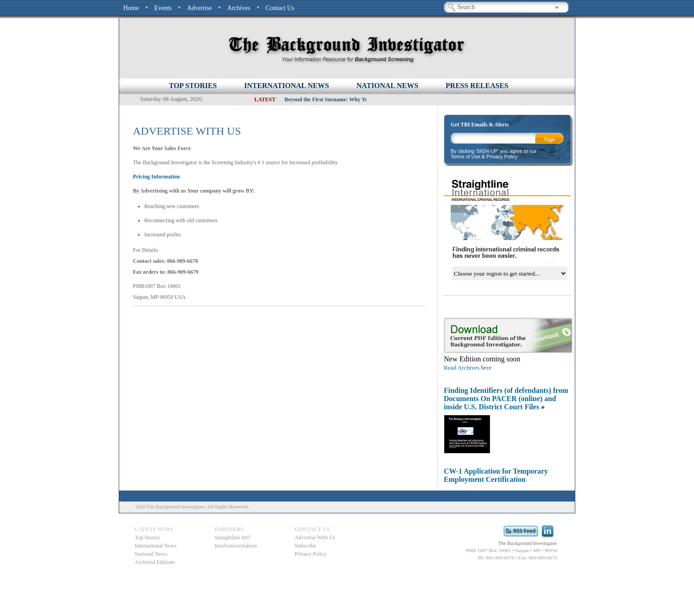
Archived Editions (155, 562)
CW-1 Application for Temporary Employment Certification (496, 475)
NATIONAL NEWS (387, 86)
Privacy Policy (310, 554)
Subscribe (305, 546)
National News (151, 554)
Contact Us (280, 8)
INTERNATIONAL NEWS (287, 86)
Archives (239, 8)
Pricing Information (156, 177)
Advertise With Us (315, 538)
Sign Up (549, 140)
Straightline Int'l (232, 538)
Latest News (154, 529)
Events (163, 8)
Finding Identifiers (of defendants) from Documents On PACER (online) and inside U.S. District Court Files (506, 399)
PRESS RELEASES (477, 86)
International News (156, 546)
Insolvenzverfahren (236, 546)
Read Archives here (468, 368)
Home (131, 8)
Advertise (200, 8)
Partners (229, 529)
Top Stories (193, 86)
